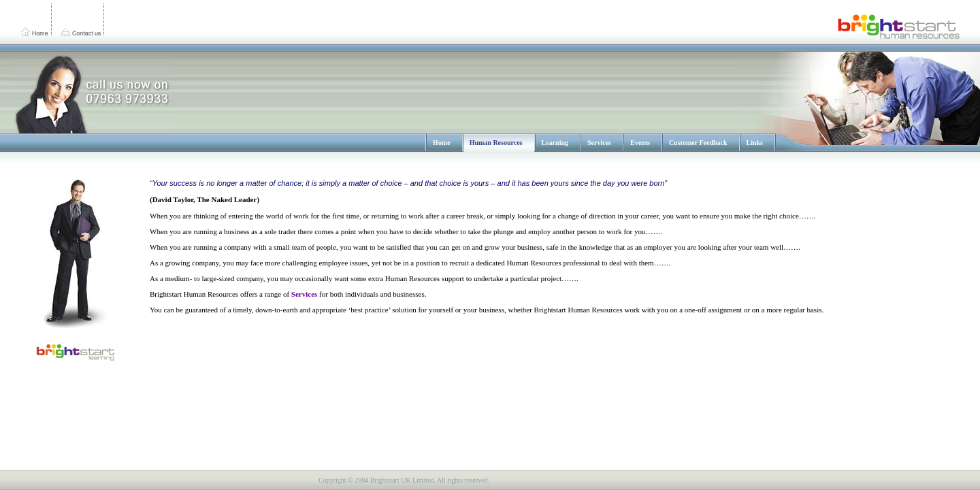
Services (599, 143)
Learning (555, 143)
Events (640, 143)
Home (442, 143)
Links (755, 143)
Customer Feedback (698, 143)
